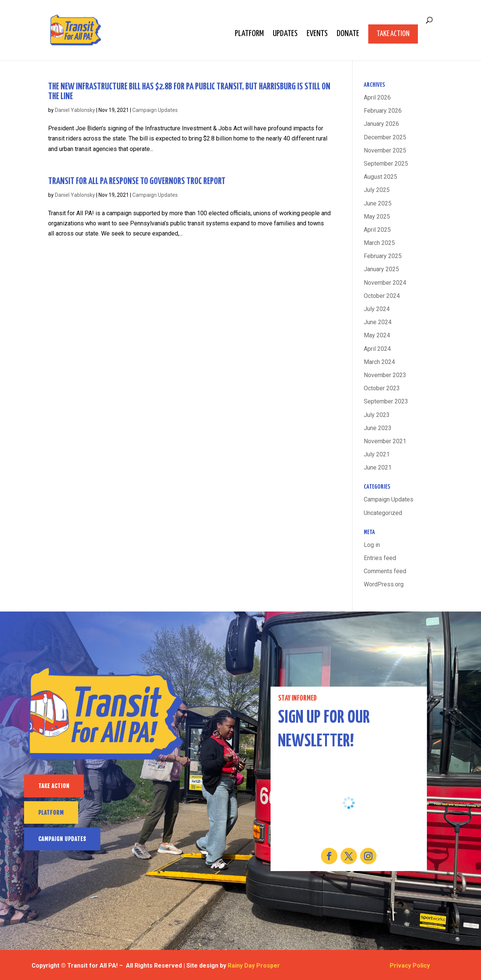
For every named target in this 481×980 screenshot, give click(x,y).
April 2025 (377, 230)
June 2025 (378, 203)
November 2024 (385, 283)
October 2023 (382, 388)
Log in (372, 545)
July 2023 (377, 415)
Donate (348, 35)
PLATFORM (51, 813)
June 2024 (378, 322)
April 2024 (377, 349)
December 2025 (385, 137)
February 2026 (383, 111)
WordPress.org (384, 584)
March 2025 (379, 243)
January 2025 (381, 269)
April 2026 (377, 97)
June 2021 (378, 467)
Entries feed (380, 558)
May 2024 (377, 335)
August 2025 (380, 177)
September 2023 (386, 401)
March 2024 (379, 362)
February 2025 (383, 256)
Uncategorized (383, 513)
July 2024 (377, 309)
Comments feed (385, 571)
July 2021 (377, 454)
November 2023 (385, 375)
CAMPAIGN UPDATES (62, 839)
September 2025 (386, 164)
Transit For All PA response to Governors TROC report (137, 181)
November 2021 (385, 441)
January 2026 (381, 124)
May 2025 (377, 217)
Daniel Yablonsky (75, 110)
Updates (285, 35)
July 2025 (377, 190)
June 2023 (378, 428)
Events (317, 35)
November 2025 (385, 150)
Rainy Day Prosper (254, 966)
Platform (249, 35)
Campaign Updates (155, 110)
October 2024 (382, 296)
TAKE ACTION (54, 786)
